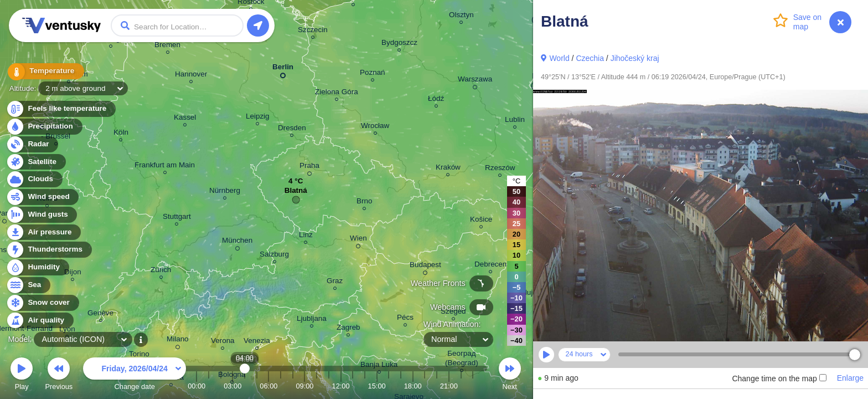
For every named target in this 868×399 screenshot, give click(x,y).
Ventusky (60, 25)
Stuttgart (177, 218)
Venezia (257, 342)
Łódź (436, 100)
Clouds (34, 179)
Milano (178, 341)
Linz (306, 236)
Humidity (37, 267)
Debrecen (490, 266)
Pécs (405, 319)
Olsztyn (461, 16)
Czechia (590, 58)
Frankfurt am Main (165, 167)
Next (510, 375)
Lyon (67, 331)
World (559, 58)
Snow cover (42, 303)
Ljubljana (312, 320)
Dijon (73, 273)
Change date (135, 375)
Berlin (283, 69)
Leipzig (258, 118)
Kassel (185, 119)
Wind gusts (42, 215)
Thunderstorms (49, 250)
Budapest (425, 267)
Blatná (296, 193)
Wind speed (42, 197)
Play (22, 375)
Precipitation (44, 127)
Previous (59, 375)
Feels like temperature (61, 109)
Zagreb (348, 329)
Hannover (191, 76)
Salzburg (274, 256)
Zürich (161, 271)
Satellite (36, 162)
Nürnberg (225, 192)
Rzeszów (500, 169)
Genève (100, 314)
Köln (121, 134)
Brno (364, 203)
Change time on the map (779, 378)
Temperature (44, 72)
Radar (32, 144)
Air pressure (43, 232)
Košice (481, 221)
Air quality (40, 321)
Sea (28, 285)
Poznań (373, 74)
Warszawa (475, 81)
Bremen (167, 46)
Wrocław (375, 127)
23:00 (473, 386)
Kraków (448, 169)
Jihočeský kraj (635, 58)
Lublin (515, 121)
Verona (223, 342)
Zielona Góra (337, 93)
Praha (309, 167)
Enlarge (850, 378)
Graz (335, 282)
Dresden (292, 129)
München (237, 242)
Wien (358, 240)
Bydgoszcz (399, 44)
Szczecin (313, 31)
